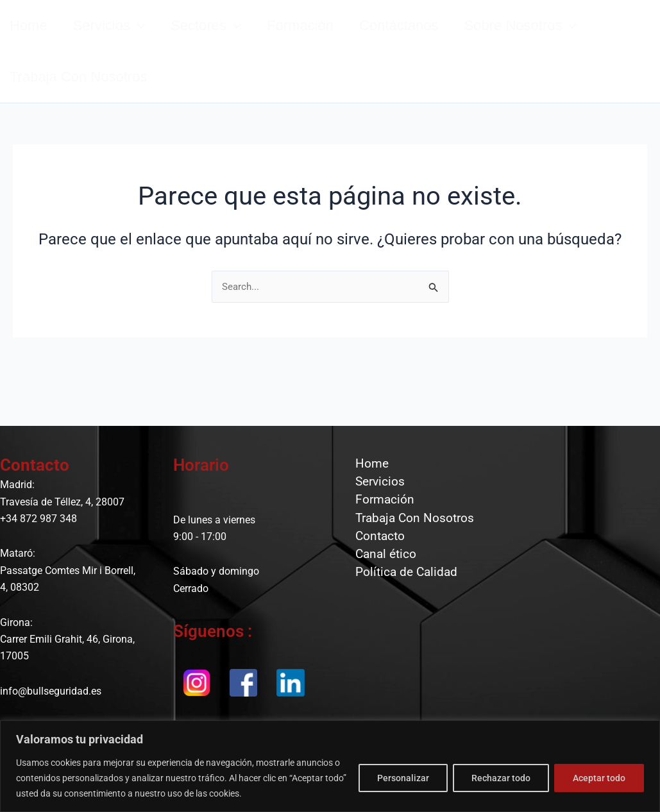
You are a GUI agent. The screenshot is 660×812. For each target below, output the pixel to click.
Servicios (119, 39)
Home (367, 466)
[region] (330, 766)
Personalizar (403, 778)
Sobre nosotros (556, 39)
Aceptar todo (599, 778)
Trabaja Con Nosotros (411, 537)
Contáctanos (428, 39)
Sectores (222, 39)
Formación (323, 39)
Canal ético (382, 583)
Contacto (376, 560)
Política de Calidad (403, 607)
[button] (147, 39)
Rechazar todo (501, 778)
